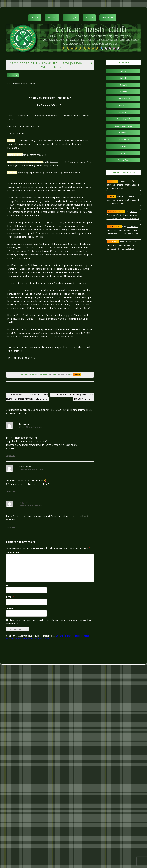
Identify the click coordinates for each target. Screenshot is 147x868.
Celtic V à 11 (123, 105)
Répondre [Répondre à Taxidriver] (11, 456)
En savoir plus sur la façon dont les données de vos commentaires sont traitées (48, 637)
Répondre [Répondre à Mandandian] (11, 491)
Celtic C (123, 85)
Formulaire (108, 18)
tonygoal (23, 502)
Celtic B (123, 78)
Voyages (123, 153)
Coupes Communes (123, 126)
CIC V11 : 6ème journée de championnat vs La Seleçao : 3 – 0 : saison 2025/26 (122, 245)
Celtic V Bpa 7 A (123, 112)
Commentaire (14, 552)
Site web (10, 608)
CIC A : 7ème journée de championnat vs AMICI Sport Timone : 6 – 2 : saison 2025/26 (123, 230)
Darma (77, 375)
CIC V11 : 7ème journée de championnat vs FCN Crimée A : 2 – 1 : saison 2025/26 (123, 215)
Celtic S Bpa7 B (123, 99)
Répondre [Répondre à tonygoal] (11, 527)
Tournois (123, 146)
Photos (89, 18)
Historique (71, 18)
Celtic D (123, 92)
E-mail (10, 597)
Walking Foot (123, 160)
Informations (123, 139)
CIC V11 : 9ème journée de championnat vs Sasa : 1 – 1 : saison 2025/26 (123, 185)
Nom (9, 585)
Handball (123, 133)
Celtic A (51, 375)
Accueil (35, 18)
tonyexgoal (113, 242)
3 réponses (13, 75)
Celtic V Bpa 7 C (123, 119)
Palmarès (52, 18)
